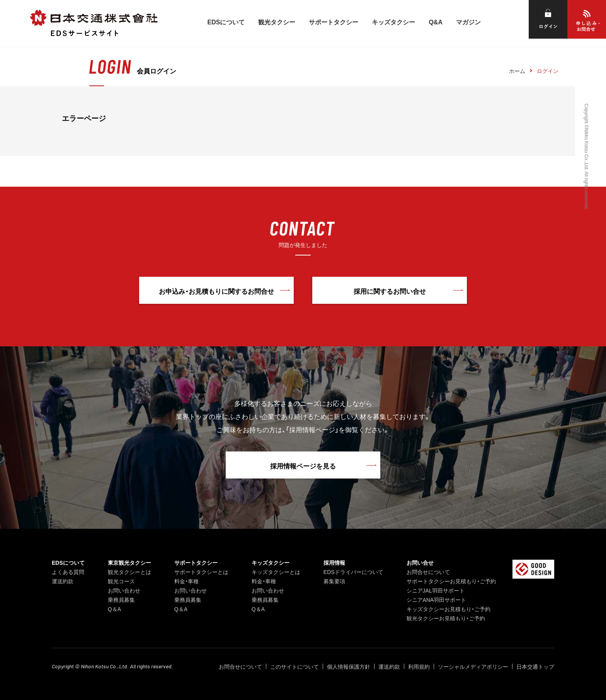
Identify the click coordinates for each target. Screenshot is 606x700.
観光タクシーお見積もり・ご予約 (446, 618)
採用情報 (334, 562)
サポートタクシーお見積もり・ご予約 (451, 581)
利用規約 (419, 666)
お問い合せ (420, 562)
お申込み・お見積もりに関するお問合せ (216, 291)
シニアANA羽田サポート (437, 600)
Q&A (436, 22)
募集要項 (334, 581)
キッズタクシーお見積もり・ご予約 (449, 609)
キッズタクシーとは (276, 572)
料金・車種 (186, 581)
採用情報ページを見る (303, 466)
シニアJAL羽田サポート (436, 590)
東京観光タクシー (129, 562)
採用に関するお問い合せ (390, 291)
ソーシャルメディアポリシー (473, 666)
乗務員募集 (121, 600)
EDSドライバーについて (353, 572)
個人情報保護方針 (349, 666)
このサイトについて (294, 666)
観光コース (121, 581)
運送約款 (63, 581)
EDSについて (226, 22)
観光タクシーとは (129, 572)
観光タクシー (277, 22)
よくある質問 (68, 572)
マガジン (468, 22)
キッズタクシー (393, 22)
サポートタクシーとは (201, 572)
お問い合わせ (124, 590)
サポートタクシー (334, 22)
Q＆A (114, 609)
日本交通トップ (535, 666)
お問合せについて (428, 572)
